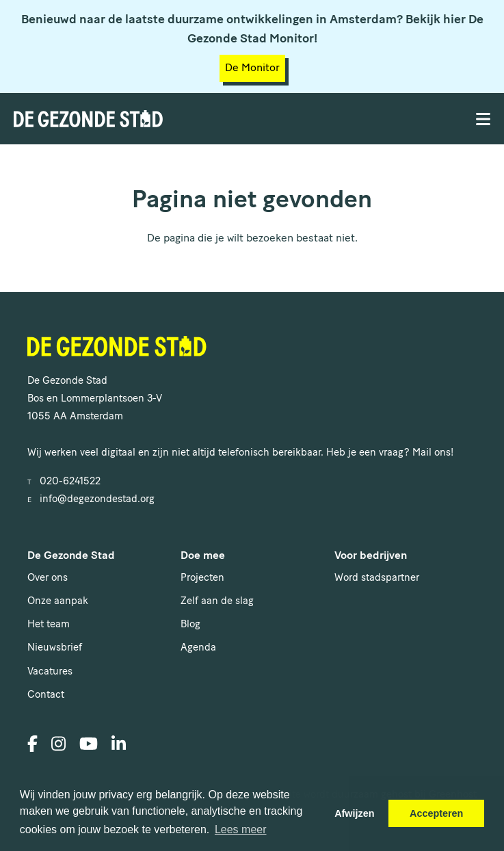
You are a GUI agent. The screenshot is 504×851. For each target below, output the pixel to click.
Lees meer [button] (241, 829)
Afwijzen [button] (354, 813)
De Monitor (252, 68)
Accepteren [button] (436, 813)
